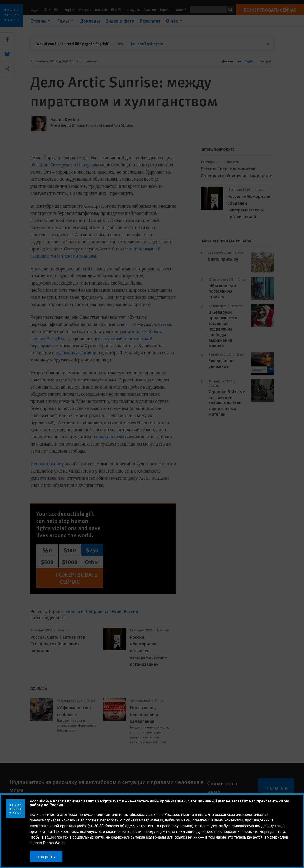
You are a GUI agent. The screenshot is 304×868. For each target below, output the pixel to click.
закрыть (46, 856)
